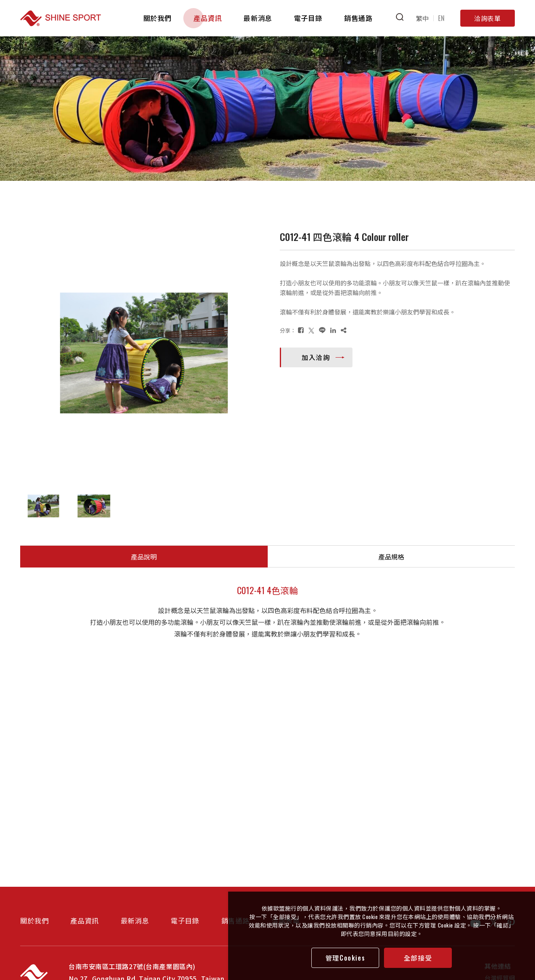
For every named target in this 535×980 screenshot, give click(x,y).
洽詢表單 (488, 18)
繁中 (423, 18)
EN (441, 18)
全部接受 (418, 958)
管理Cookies (345, 958)
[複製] (344, 330)
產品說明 (144, 557)
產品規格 (391, 557)
